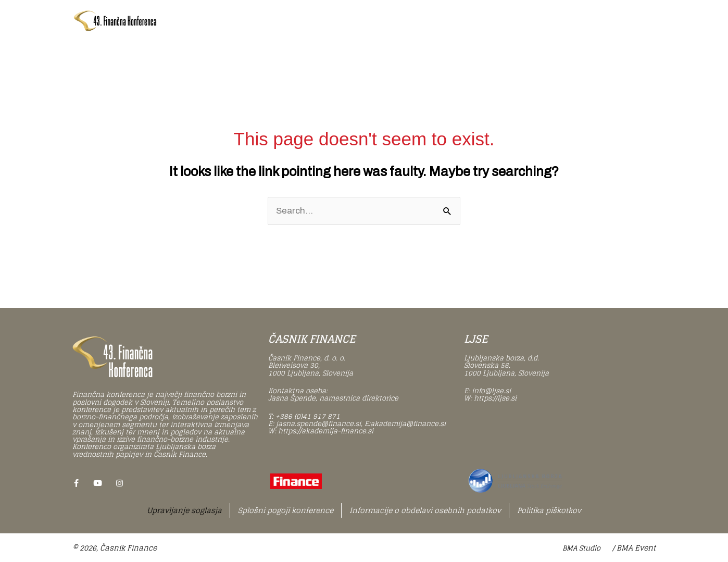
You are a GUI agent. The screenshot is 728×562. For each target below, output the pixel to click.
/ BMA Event (634, 548)
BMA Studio (581, 548)
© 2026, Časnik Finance (115, 548)
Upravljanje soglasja (184, 510)
